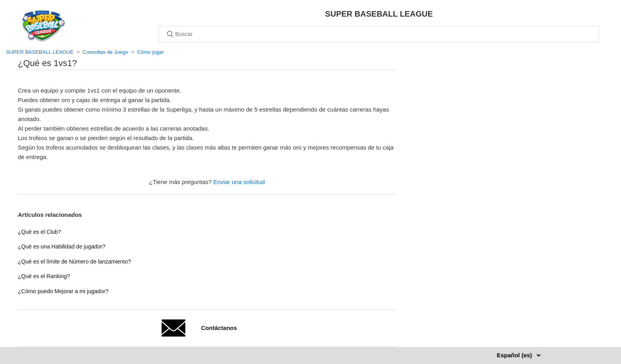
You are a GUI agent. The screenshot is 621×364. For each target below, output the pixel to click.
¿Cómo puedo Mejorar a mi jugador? (63, 291)
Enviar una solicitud (239, 182)
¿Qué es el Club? (39, 232)
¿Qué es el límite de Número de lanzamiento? (74, 262)
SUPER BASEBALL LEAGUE (40, 52)
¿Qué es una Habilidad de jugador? (62, 246)
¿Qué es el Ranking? (44, 276)
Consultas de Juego (106, 52)
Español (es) (515, 355)
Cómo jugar (150, 52)
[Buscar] (379, 34)
